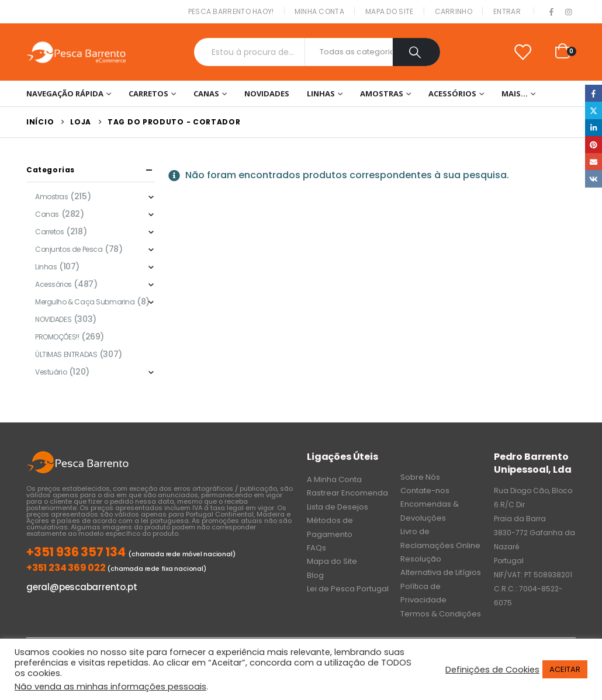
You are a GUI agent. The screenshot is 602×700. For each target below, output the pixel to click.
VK (594, 179)
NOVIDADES (267, 93)
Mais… (515, 93)
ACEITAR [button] (565, 669)
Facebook (594, 93)
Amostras (382, 93)
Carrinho (454, 11)
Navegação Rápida (65, 93)
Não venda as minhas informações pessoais (110, 687)
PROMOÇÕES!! (57, 337)
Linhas (321, 93)
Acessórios (452, 93)
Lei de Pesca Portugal (348, 589)
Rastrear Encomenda (347, 493)
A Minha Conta (334, 479)
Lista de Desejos (338, 507)
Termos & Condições (441, 614)
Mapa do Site (390, 11)
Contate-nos (425, 491)
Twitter (594, 110)
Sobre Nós (420, 477)
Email (594, 162)
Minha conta (319, 11)
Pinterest (594, 145)
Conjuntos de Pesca (69, 249)
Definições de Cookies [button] (492, 670)
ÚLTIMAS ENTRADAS (66, 354)
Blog (315, 575)
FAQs (316, 548)
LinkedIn (594, 128)
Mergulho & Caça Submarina (85, 302)
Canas (206, 93)
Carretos (148, 93)
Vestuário (51, 372)
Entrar (507, 11)
